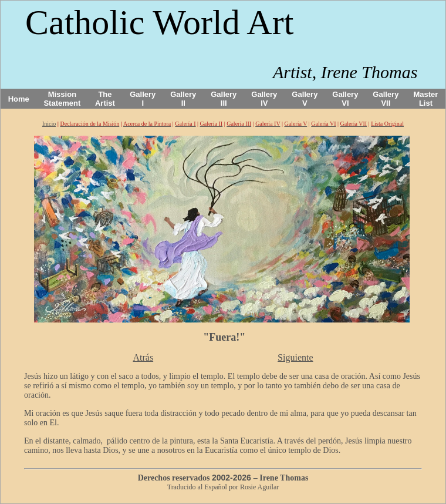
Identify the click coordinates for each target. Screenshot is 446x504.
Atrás (143, 357)
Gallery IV (264, 99)
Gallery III (224, 99)
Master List (426, 99)
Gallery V (305, 99)
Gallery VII (386, 99)
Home (19, 99)
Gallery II (183, 99)
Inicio (49, 124)
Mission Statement (62, 99)
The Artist (105, 99)
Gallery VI (345, 99)
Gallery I (143, 99)
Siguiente (295, 357)
